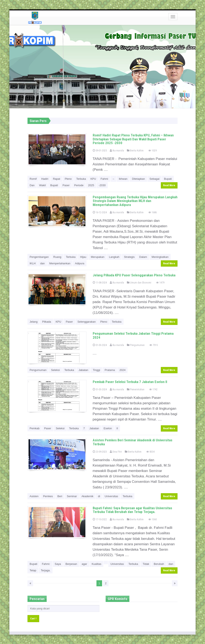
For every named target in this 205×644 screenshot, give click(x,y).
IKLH (33, 263)
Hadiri (45, 179)
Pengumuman (136, 345)
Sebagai (155, 179)
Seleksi (55, 370)
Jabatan (83, 370)
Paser (66, 185)
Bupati (168, 179)
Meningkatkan (160, 257)
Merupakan (98, 257)
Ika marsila (117, 150)
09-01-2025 (100, 150)
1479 (160, 283)
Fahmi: (46, 564)
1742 (153, 389)
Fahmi (104, 179)
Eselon (108, 428)
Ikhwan (123, 179)
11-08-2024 (100, 283)
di (99, 496)
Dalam (143, 257)
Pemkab (35, 428)
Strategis (129, 257)
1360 (152, 519)
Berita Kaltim (135, 150)
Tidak (146, 564)
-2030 (102, 185)
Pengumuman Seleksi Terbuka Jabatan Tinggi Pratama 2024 (133, 335)
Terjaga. (46, 570)
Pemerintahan (136, 389)
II (117, 428)
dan (42, 263)
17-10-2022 (100, 519)
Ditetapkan (138, 179)
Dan (32, 185)
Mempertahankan (60, 263)
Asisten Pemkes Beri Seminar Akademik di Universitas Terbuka (132, 442)
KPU (93, 179)
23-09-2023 (100, 452)
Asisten (34, 496)
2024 (122, 370)
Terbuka (81, 179)
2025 (91, 185)
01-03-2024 (100, 345)
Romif (33, 179)
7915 (154, 345)
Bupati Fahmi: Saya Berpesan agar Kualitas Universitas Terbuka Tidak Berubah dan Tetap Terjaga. (132, 510)
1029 (152, 150)
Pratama (110, 370)
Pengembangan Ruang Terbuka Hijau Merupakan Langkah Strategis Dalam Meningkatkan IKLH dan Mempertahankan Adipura (135, 201)
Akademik (87, 496)
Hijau (83, 257)
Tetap (33, 570)
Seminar (72, 496)
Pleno (68, 179)
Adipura (80, 263)
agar (84, 564)
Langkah (114, 257)
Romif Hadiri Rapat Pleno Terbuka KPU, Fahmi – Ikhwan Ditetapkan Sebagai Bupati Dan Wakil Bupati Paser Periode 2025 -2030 (133, 139)
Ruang (57, 257)
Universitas (111, 496)
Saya (58, 564)
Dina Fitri (116, 452)
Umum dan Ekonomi (139, 283)
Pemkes (48, 496)
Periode (79, 185)
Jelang (34, 322)
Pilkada (47, 322)
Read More (169, 185)
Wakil (42, 185)
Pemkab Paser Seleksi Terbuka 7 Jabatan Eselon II (130, 382)
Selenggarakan (87, 322)
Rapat (57, 179)
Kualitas (96, 564)
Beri (60, 496)
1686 (152, 212)
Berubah (159, 564)
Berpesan (71, 564)
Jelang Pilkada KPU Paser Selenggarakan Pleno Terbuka (134, 275)
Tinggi (96, 370)
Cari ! (33, 618)
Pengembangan (39, 257)
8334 (150, 452)
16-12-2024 (100, 212)
